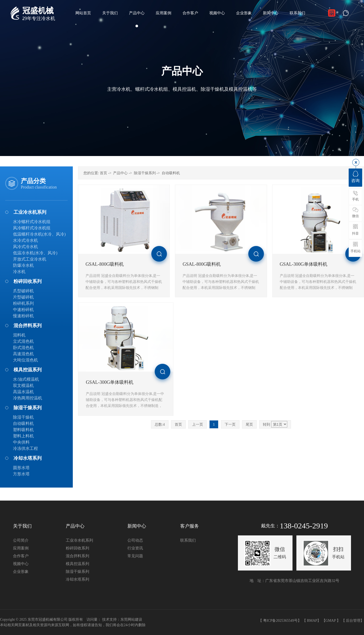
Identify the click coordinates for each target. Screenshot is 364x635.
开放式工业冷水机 (30, 259)
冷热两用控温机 (28, 398)
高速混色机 (23, 354)
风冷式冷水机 (25, 247)
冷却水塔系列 (28, 458)
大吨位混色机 (25, 360)
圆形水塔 (21, 468)
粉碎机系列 (23, 303)
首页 (103, 173)
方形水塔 (21, 474)
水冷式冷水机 (25, 240)
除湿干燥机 (23, 417)
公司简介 (21, 540)
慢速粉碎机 (23, 316)
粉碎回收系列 (28, 281)
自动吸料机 (23, 423)
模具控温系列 (28, 370)
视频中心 (21, 564)
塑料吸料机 (23, 430)
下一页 (230, 425)
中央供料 (21, 442)
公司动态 (135, 540)
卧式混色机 (23, 348)
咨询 (355, 177)
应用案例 (21, 548)
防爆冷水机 (23, 265)
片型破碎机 (23, 297)
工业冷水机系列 (30, 212)
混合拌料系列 (28, 326)
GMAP (331, 621)
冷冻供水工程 (25, 448)
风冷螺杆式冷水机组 (32, 228)
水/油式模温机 (26, 379)
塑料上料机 (23, 436)
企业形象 (21, 572)
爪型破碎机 (23, 291)
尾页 (249, 425)
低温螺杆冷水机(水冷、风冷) (39, 234)
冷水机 (19, 272)
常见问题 (135, 556)
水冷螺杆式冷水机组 (32, 222)
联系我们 (188, 540)
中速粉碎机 (23, 310)
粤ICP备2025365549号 (281, 621)
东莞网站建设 (131, 620)
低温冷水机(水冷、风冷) (35, 253)
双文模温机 (23, 385)
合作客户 (21, 556)
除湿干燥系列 (28, 408)
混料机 (19, 335)
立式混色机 (23, 341)
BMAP (312, 621)
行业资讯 (135, 548)
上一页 (198, 425)
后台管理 (353, 621)
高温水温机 (23, 392)
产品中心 (120, 173)
